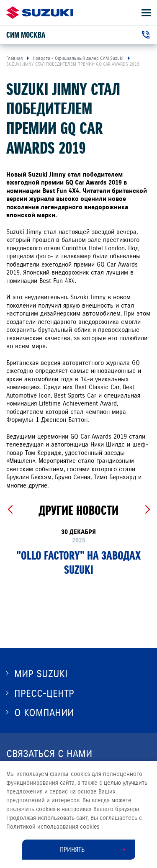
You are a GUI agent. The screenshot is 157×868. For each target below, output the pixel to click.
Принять (72, 850)
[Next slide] (147, 510)
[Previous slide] (10, 510)
